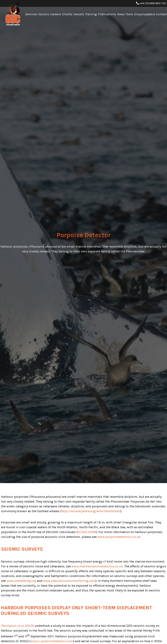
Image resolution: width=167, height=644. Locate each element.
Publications (107, 14)
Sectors (44, 14)
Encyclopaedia (144, 14)
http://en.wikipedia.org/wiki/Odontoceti (91, 511)
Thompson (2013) (17, 626)
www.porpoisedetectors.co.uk (119, 537)
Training (91, 14)
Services (31, 14)
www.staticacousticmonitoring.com (69, 581)
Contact (161, 14)
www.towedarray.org (21, 581)
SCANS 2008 (87, 532)
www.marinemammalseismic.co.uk (97, 566)
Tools (130, 14)
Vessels (79, 14)
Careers (56, 14)
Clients (67, 14)
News (121, 14)
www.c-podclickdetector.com (52, 641)
